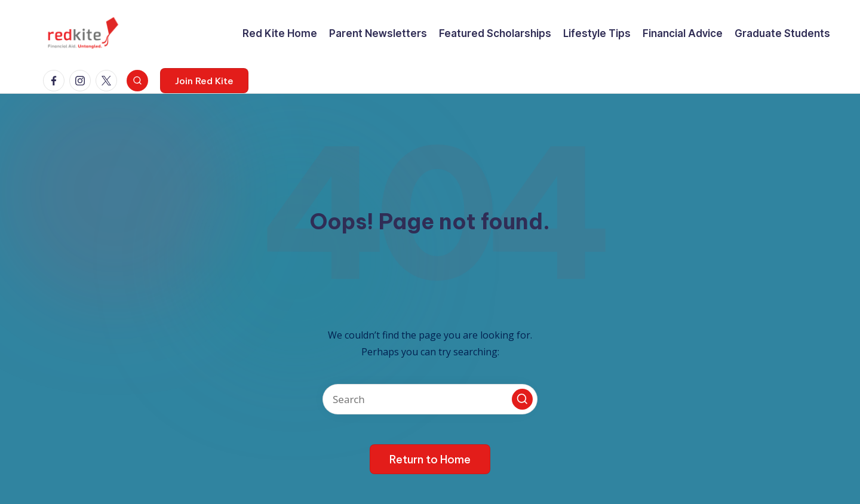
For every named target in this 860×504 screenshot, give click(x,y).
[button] (204, 81)
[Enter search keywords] (430, 399)
